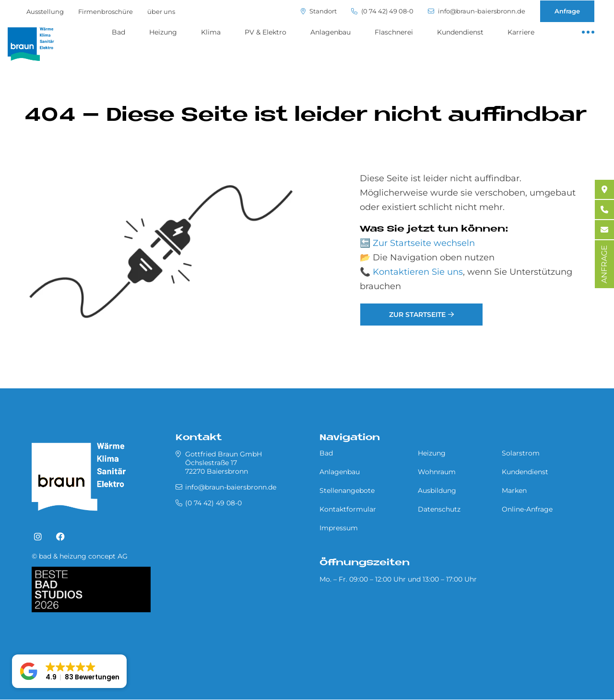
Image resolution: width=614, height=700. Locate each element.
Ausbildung (437, 490)
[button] (69, 671)
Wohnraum (437, 472)
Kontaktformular (348, 509)
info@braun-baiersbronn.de (477, 11)
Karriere (521, 32)
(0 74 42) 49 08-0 (382, 11)
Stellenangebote (347, 490)
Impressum (339, 528)
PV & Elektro (266, 32)
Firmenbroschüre (106, 12)
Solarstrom (521, 453)
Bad (118, 32)
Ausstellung (45, 12)
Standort (319, 11)
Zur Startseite (417, 315)
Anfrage (567, 11)
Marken (514, 490)
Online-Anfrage (527, 509)
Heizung (163, 32)
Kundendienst (460, 32)
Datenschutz (439, 509)
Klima (211, 32)
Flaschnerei (394, 32)
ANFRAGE (604, 264)
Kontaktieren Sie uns (418, 272)
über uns (161, 12)
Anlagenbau (331, 32)
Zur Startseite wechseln (424, 243)
